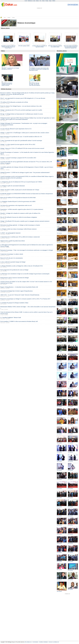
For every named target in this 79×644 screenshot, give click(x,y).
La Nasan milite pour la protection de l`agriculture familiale (39, 46)
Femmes (43, 1)
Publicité (54, 1)
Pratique (47, 1)
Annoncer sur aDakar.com (54, 642)
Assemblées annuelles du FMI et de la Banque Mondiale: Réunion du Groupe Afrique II (8, 47)
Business (38, 1)
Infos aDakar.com (28, 642)
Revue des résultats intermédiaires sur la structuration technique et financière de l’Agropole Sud (71, 47)
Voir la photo (59, 76)
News (40, 1)
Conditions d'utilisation (43, 642)
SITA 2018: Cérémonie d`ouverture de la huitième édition (55, 46)
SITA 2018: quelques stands (24, 46)
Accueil (26, 1)
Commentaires (35, 642)
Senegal (50, 1)
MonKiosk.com (30, 1)
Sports (34, 1)
